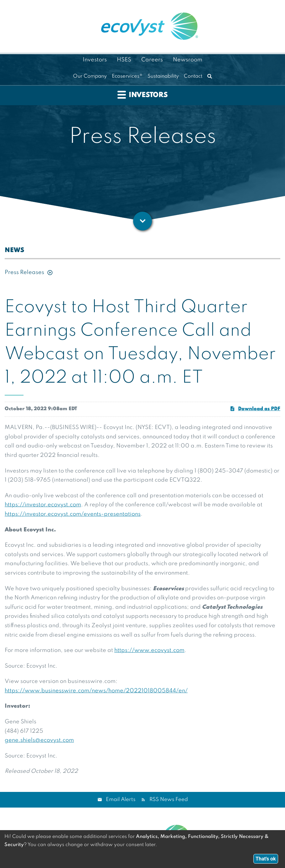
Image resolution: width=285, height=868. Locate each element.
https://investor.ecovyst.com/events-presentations (73, 514)
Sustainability (163, 76)
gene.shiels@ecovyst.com (39, 740)
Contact (193, 76)
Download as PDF (255, 409)
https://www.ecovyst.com (149, 650)
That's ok (266, 859)
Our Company (90, 76)
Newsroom (188, 60)
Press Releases (24, 272)
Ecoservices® (127, 76)
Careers (152, 60)
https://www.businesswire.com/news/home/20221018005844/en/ (96, 691)
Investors (95, 60)
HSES (124, 60)
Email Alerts (121, 800)
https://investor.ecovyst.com (43, 505)
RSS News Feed (169, 800)
